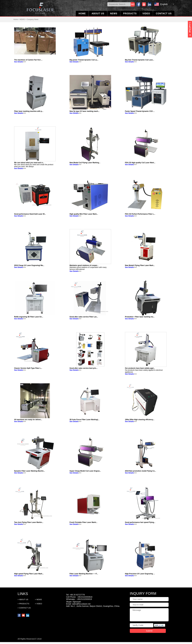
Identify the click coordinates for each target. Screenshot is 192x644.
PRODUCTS (130, 14)
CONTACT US (164, 14)
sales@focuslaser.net (81, 604)
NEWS (114, 14)
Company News (32, 19)
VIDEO (146, 14)
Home (16, 19)
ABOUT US (98, 14)
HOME (82, 14)
